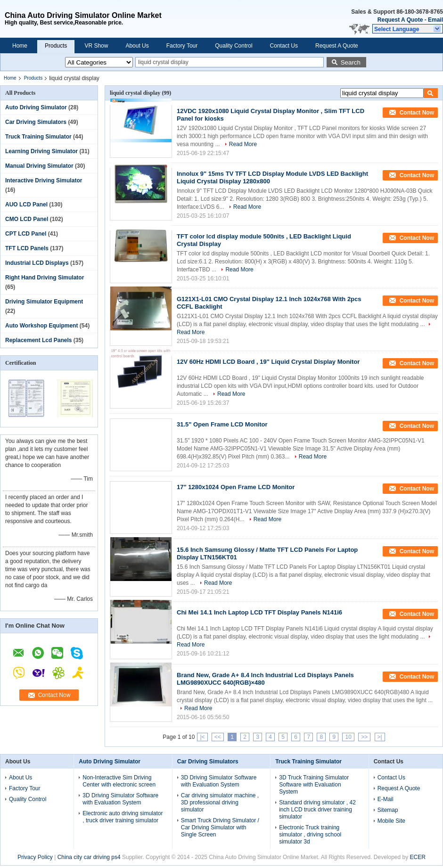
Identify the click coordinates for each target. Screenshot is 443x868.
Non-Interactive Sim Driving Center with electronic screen (119, 781)
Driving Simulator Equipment (44, 302)
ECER (418, 857)
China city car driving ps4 (89, 857)
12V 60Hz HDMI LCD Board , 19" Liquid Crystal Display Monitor (268, 362)
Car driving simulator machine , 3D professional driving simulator (220, 802)
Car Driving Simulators (36, 122)
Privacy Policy (35, 857)
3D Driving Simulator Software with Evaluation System (120, 799)
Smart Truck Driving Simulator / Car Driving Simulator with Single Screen (220, 827)
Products (56, 46)
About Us (137, 46)
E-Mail (386, 799)
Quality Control (234, 46)
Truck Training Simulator (38, 137)
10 (348, 737)
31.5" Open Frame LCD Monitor (222, 424)
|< (202, 737)
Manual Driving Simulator (39, 166)
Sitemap (388, 810)
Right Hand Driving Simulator (45, 278)
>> (364, 737)
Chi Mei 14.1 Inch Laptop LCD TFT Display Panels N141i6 (259, 612)
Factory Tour (182, 46)
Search (351, 62)
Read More (243, 144)
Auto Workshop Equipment (41, 326)
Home (20, 46)
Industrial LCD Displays (37, 263)
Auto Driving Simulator (36, 107)
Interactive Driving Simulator (44, 180)
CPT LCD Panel (26, 234)
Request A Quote (400, 20)
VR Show (96, 46)
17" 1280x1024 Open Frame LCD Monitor (236, 487)
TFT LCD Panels (27, 248)
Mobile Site (391, 821)
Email (435, 20)
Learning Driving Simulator (41, 151)
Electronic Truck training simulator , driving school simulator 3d (310, 835)
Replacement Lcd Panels (38, 340)
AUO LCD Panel (26, 205)
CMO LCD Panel (27, 219)
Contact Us (284, 46)
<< (218, 737)
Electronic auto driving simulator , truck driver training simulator (123, 817)
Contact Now (54, 695)
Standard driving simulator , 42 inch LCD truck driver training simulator (317, 810)
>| (380, 737)
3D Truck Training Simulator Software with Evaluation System (314, 785)
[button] (408, 29)
